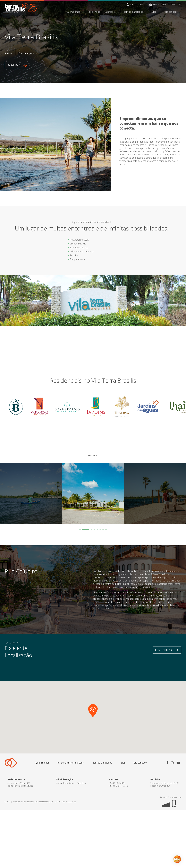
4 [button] (94, 529)
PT (180, 4)
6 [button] (100, 529)
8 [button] (106, 529)
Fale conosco (171, 12)
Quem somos (73, 12)
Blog (154, 12)
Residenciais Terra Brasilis (101, 12)
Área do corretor (159, 4)
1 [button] (83, 529)
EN (173, 4)
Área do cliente (135, 4)
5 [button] (97, 529)
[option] (93, 493)
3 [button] (92, 529)
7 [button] (103, 529)
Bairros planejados (133, 12)
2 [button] (89, 529)
